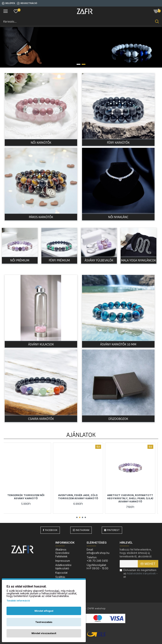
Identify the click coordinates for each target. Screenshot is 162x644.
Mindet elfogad (44, 611)
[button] (77, 517)
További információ (18, 601)
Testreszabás (44, 622)
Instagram (83, 530)
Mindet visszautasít (44, 633)
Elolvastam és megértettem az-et (139, 573)
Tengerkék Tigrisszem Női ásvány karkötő (29, 497)
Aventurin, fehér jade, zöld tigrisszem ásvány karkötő (81, 497)
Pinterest (113, 530)
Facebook (51, 530)
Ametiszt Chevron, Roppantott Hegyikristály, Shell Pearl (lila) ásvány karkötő (133, 498)
